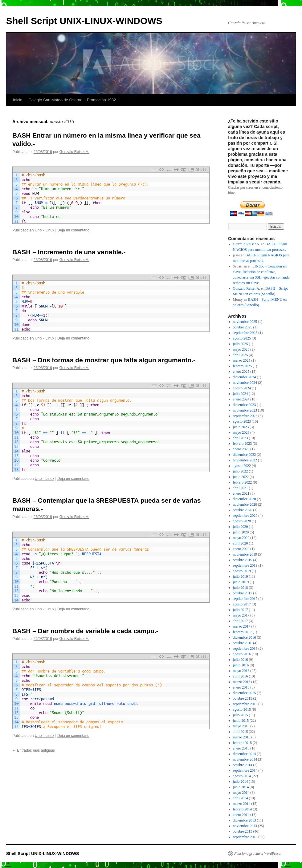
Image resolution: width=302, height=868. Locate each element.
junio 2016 (241, 665)
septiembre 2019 (245, 565)
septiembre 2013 (245, 837)
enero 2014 (241, 815)
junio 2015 (241, 721)
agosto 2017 (242, 604)
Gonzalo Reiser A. (74, 152)
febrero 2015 (243, 743)
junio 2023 (241, 427)
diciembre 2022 (245, 455)
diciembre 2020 (245, 499)
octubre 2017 (243, 593)
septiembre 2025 (245, 333)
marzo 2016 (242, 682)
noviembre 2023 (245, 410)
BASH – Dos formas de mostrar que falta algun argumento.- (104, 360)
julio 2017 (241, 610)
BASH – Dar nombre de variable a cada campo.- (85, 631)
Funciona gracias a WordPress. (257, 854)
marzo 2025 (242, 360)
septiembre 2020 (245, 516)
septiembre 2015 (245, 704)
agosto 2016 (242, 654)
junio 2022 (241, 477)
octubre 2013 (243, 831)
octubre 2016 (243, 643)
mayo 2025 (241, 349)
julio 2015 (241, 715)
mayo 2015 (241, 726)
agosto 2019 (242, 571)
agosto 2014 (242, 776)
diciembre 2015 (245, 693)
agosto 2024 (242, 388)
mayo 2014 (241, 793)
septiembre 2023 (245, 416)
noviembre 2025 (245, 322)
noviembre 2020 (245, 504)
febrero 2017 (243, 632)
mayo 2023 (241, 432)
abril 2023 (241, 438)
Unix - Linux (45, 230)
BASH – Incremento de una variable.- (69, 252)
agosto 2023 (242, 421)
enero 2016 (241, 687)
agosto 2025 (242, 338)
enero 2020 (241, 549)
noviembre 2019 (245, 554)
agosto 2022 (242, 466)
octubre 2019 (243, 560)
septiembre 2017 (245, 599)
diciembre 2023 (245, 405)
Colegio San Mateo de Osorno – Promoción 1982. (73, 100)
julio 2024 (241, 394)
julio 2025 (241, 344)
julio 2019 (241, 577)
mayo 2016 (241, 671)
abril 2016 (241, 676)
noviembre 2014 (245, 759)
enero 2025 (241, 372)
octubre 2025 (243, 327)
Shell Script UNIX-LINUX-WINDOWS (84, 21)
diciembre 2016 (245, 637)
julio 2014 (241, 782)
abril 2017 (241, 621)
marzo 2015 (242, 737)
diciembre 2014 (245, 754)
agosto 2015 (242, 709)
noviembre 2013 (245, 826)
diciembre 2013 (245, 820)
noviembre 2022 (245, 460)
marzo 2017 (242, 626)
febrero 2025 (243, 366)
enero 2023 (241, 449)
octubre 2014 (243, 765)
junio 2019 (241, 582)
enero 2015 (241, 748)
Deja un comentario (73, 230)
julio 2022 (241, 471)
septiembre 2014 (245, 770)
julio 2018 (241, 588)
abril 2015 (241, 732)
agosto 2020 (242, 521)
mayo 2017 (241, 615)
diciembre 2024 (245, 377)
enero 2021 (241, 493)
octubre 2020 (243, 510)
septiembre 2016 (245, 649)
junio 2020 (241, 532)
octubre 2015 (243, 698)
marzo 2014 (242, 804)
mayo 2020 (241, 538)
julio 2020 (241, 527)
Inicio (18, 100)
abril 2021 (241, 488)
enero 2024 (241, 399)
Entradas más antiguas (34, 750)
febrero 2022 (243, 482)
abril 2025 (241, 355)
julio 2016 (241, 660)
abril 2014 (241, 798)
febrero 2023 (243, 444)
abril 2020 (241, 543)
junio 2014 (241, 787)
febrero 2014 (243, 809)
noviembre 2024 (245, 383)
